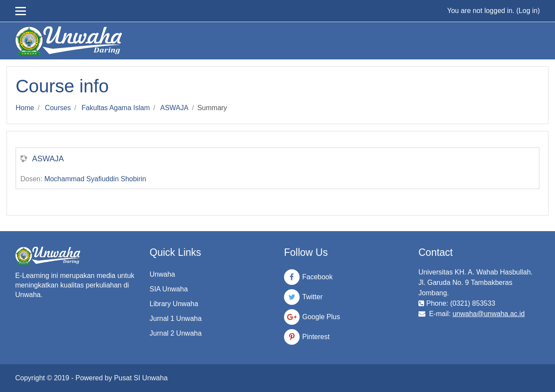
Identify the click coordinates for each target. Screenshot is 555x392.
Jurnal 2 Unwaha (176, 333)
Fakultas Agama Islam (116, 108)
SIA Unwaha (169, 289)
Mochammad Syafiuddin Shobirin (95, 179)
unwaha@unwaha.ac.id (489, 314)
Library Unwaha (174, 304)
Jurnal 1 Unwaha (176, 318)
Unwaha (162, 274)
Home (25, 108)
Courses (58, 108)
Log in (528, 11)
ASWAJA (175, 108)
